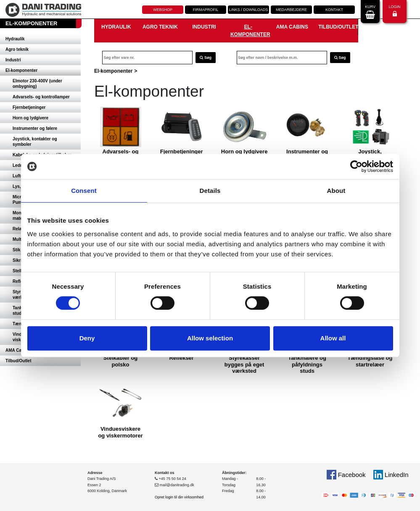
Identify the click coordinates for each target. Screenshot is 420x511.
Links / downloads (249, 10)
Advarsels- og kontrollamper (41, 97)
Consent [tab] (84, 191)
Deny (87, 338)
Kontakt (334, 10)
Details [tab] (210, 191)
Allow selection (210, 338)
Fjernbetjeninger (29, 107)
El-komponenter (21, 70)
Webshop (163, 10)
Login (394, 11)
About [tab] (336, 191)
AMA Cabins (292, 27)
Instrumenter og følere (35, 128)
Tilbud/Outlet (18, 361)
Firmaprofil (206, 10)
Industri (13, 60)
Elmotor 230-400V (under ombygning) (37, 84)
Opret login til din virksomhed (179, 497)
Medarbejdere (291, 10)
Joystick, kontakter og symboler (35, 142)
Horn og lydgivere (30, 118)
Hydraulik (15, 39)
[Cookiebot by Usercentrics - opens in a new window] (356, 166)
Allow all (333, 338)
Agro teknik (17, 49)
